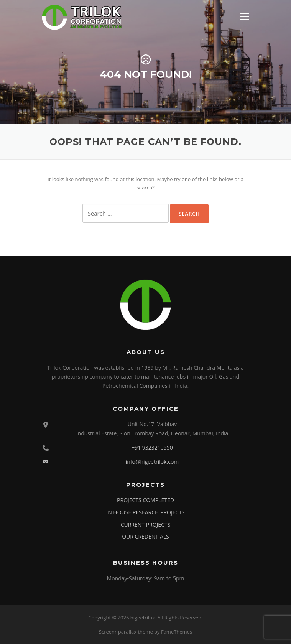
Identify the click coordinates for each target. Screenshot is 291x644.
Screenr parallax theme (126, 632)
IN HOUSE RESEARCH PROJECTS (145, 512)
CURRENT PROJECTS (146, 525)
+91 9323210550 (152, 447)
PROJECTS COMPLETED (145, 500)
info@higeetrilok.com (152, 462)
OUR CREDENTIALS (145, 536)
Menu (244, 16)
